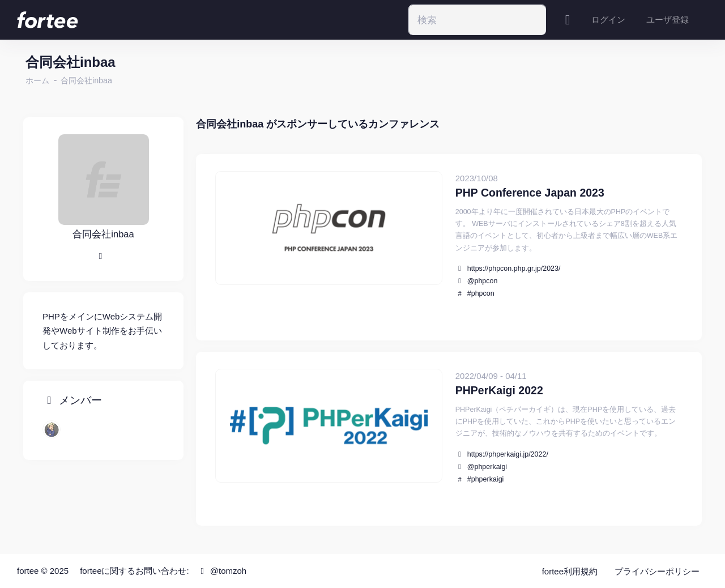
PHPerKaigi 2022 (499, 390)
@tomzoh (222, 571)
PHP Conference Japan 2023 (530, 193)
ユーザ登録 (668, 20)
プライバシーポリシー (657, 571)
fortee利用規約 (570, 571)
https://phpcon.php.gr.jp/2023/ (514, 269)
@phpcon (483, 281)
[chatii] (52, 429)
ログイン (608, 20)
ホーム (37, 80)
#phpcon (481, 293)
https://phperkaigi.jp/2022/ (508, 454)
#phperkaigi (486, 479)
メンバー (72, 401)
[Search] (477, 20)
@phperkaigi (487, 467)
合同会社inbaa (86, 80)
